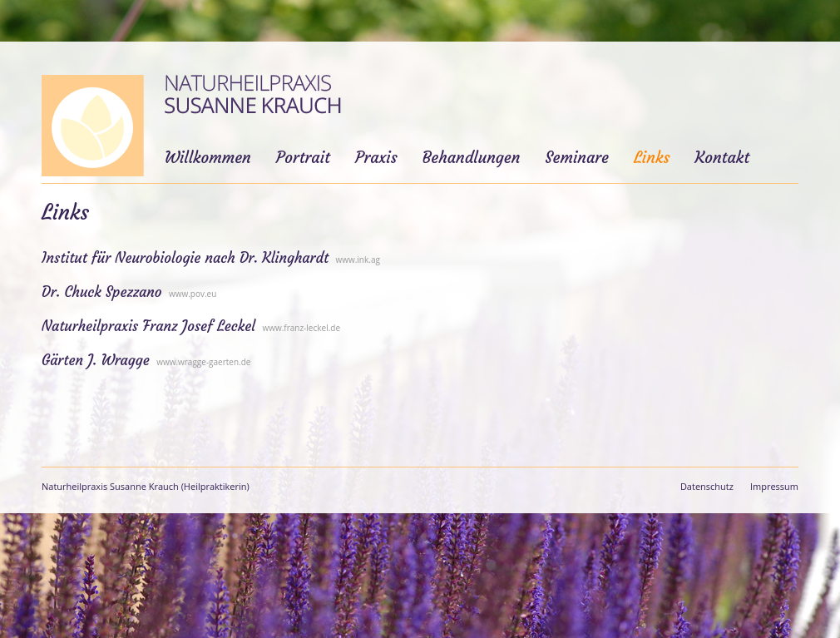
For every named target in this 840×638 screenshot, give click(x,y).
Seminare (577, 157)
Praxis (376, 157)
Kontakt (722, 157)
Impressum (774, 486)
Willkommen (208, 157)
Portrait (303, 157)
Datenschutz (707, 486)
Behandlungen (472, 157)
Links (652, 157)
